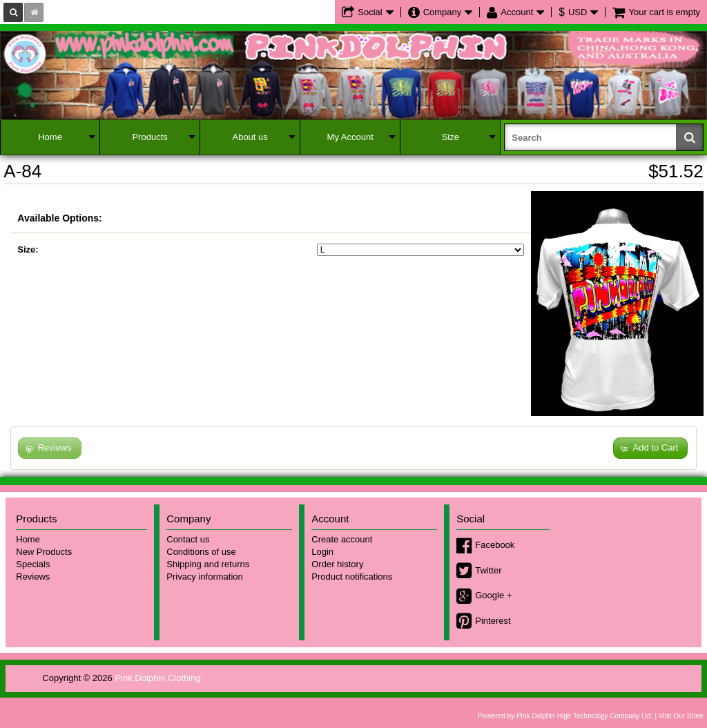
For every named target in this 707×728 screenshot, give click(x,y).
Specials (33, 564)
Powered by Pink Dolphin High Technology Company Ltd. (565, 716)
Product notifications (352, 577)
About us (250, 137)
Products (149, 137)
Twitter (488, 570)
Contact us (188, 539)
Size (451, 137)
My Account (350, 137)
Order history (337, 564)
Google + (493, 595)
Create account (342, 539)
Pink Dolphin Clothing (157, 678)
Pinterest (493, 621)
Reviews (33, 577)
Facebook (495, 545)
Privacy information (205, 577)
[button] (650, 448)
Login (322, 552)
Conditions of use (201, 552)
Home (50, 137)
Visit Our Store (681, 716)
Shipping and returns (208, 564)
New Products (44, 552)
